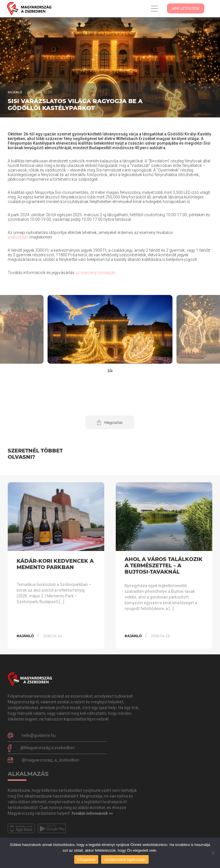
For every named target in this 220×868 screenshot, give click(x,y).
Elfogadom (86, 860)
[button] (192, 329)
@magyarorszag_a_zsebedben (51, 760)
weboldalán (18, 237)
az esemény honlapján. (96, 273)
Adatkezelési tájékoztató (125, 860)
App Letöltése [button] (186, 8)
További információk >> (92, 813)
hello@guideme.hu (39, 735)
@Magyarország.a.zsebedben (48, 748)
